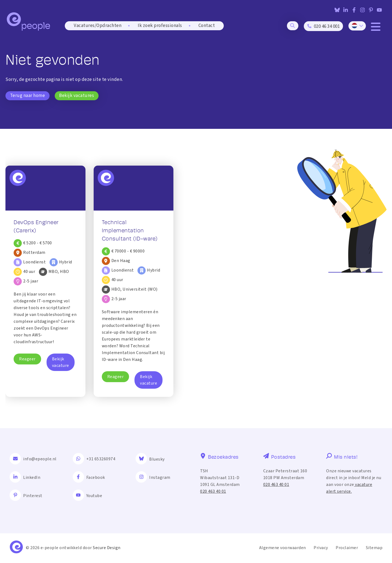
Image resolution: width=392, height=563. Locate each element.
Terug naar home (28, 96)
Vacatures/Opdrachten (98, 26)
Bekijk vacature (61, 362)
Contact (207, 26)
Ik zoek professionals (160, 26)
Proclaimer (347, 548)
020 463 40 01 (213, 491)
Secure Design (107, 548)
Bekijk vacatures (77, 96)
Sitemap (374, 548)
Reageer (27, 359)
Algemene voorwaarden (283, 548)
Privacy (321, 548)
